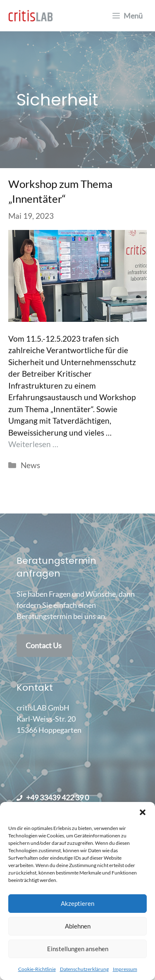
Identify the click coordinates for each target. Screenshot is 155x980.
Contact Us (44, 645)
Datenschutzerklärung (84, 969)
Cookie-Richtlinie (37, 969)
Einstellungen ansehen (78, 949)
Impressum (125, 969)
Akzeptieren (77, 903)
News (30, 465)
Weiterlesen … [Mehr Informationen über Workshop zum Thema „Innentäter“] (33, 444)
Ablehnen (78, 926)
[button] (143, 812)
